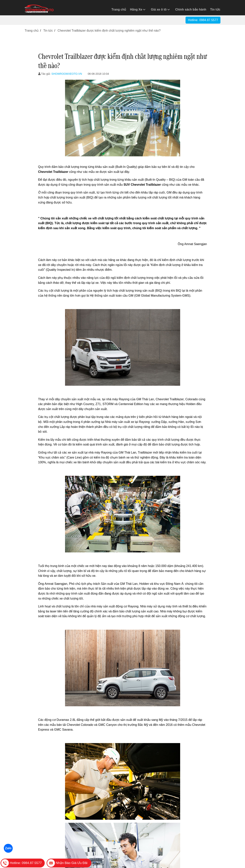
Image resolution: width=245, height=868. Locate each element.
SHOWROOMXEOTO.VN (67, 74)
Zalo (8, 848)
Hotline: (203, 20)
